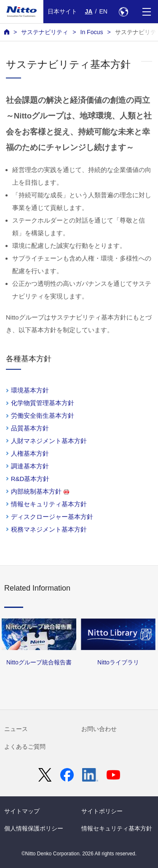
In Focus (91, 32)
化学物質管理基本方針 (43, 403)
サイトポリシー (102, 811)
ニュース (16, 729)
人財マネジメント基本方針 (49, 441)
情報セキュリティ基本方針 (49, 504)
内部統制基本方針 (40, 491)
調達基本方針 (30, 466)
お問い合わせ (99, 729)
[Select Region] (123, 12)
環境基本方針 (30, 390)
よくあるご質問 (25, 747)
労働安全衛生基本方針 (43, 415)
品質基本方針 (30, 428)
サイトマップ (22, 811)
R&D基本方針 (30, 479)
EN (103, 11)
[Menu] (146, 12)
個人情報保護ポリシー (34, 828)
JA (89, 11)
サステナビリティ (45, 32)
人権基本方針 (30, 453)
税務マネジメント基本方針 (49, 529)
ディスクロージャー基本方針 (52, 517)
